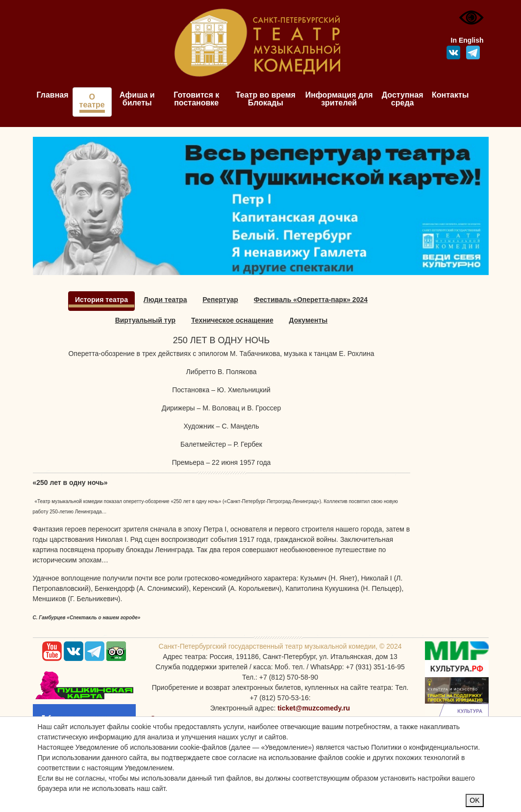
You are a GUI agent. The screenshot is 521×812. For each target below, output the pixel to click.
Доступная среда (403, 99)
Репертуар (220, 300)
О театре (92, 101)
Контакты (450, 95)
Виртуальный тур (145, 320)
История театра (101, 300)
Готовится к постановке (196, 99)
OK (474, 800)
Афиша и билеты (137, 99)
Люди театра (165, 300)
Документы (309, 320)
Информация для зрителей (339, 99)
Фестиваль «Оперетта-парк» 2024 (311, 300)
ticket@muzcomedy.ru (314, 708)
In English (467, 40)
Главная (53, 95)
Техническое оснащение (232, 320)
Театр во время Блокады (266, 99)
